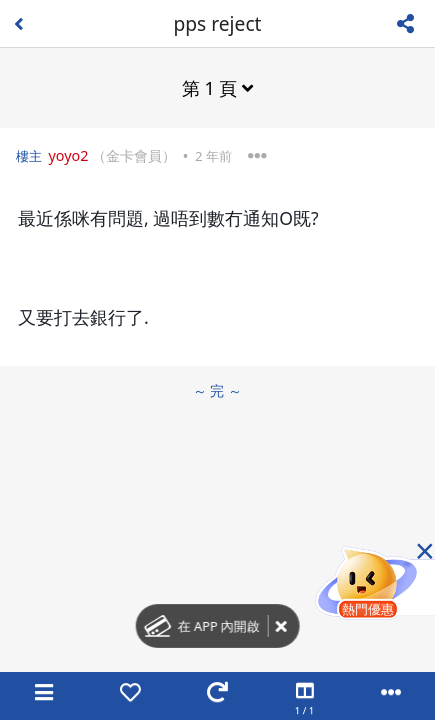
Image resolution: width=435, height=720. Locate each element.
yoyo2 (68, 155)
